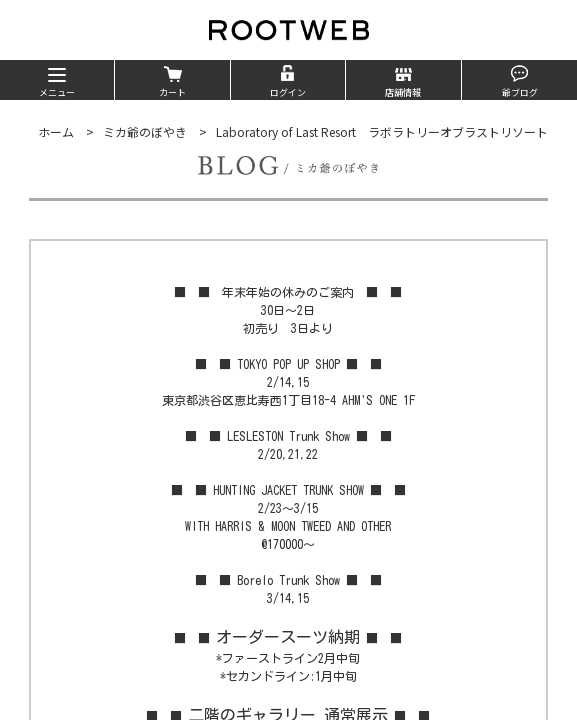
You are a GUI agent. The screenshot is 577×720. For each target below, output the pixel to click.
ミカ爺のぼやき (145, 131)
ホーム (56, 131)
